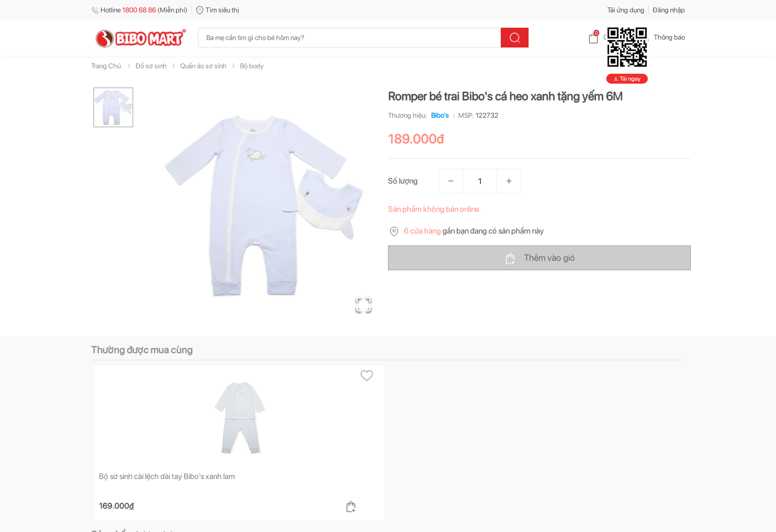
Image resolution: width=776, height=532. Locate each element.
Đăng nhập (669, 10)
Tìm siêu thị (218, 10)
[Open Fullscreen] (364, 304)
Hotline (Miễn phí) (139, 10)
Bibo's (438, 115)
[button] (264, 206)
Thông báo (661, 37)
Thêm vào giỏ (540, 258)
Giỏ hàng (608, 37)
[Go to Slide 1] (113, 107)
